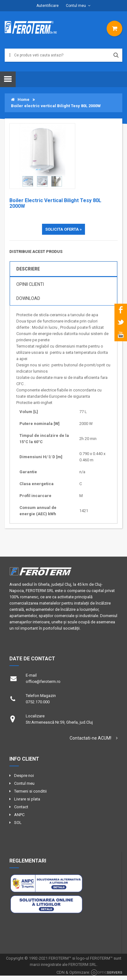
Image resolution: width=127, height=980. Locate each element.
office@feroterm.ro (43, 681)
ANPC (19, 815)
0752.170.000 (38, 702)
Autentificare (48, 6)
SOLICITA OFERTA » (64, 229)
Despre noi (24, 776)
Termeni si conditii (30, 791)
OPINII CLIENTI (30, 284)
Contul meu (76, 6)
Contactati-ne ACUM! (90, 738)
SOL (18, 823)
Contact (21, 807)
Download (28, 298)
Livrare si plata (27, 799)
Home (20, 100)
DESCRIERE (28, 269)
